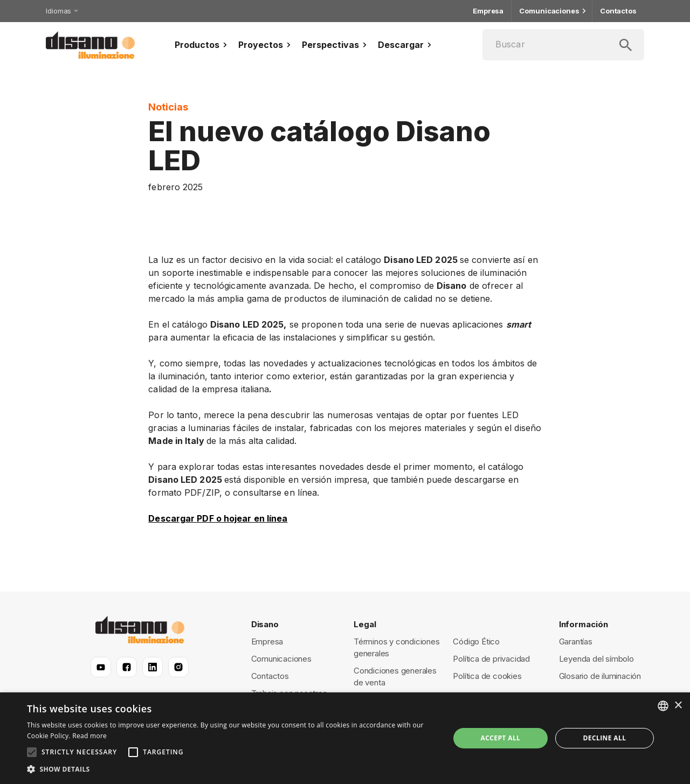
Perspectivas (336, 45)
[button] (232, 769)
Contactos (618, 11)
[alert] (345, 738)
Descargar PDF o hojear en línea (218, 518)
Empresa (488, 11)
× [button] (678, 706)
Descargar (406, 45)
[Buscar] (563, 45)
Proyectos (266, 45)
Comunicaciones (552, 11)
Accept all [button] (501, 738)
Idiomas (61, 11)
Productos (202, 45)
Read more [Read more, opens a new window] (89, 736)
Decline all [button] (605, 738)
